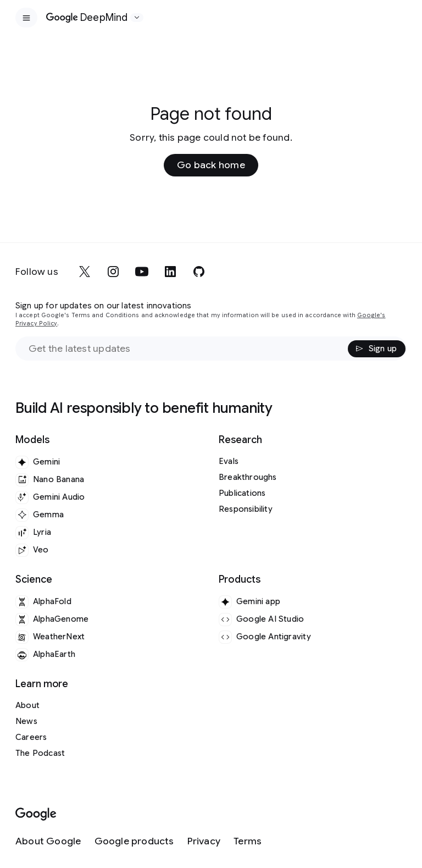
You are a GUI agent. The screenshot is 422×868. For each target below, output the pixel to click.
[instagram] (113, 272)
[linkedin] (170, 272)
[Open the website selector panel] (137, 18)
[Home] (87, 18)
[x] (85, 272)
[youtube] (142, 272)
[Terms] (248, 841)
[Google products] (134, 841)
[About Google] (48, 841)
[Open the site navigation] (26, 18)
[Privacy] (204, 841)
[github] (199, 272)
